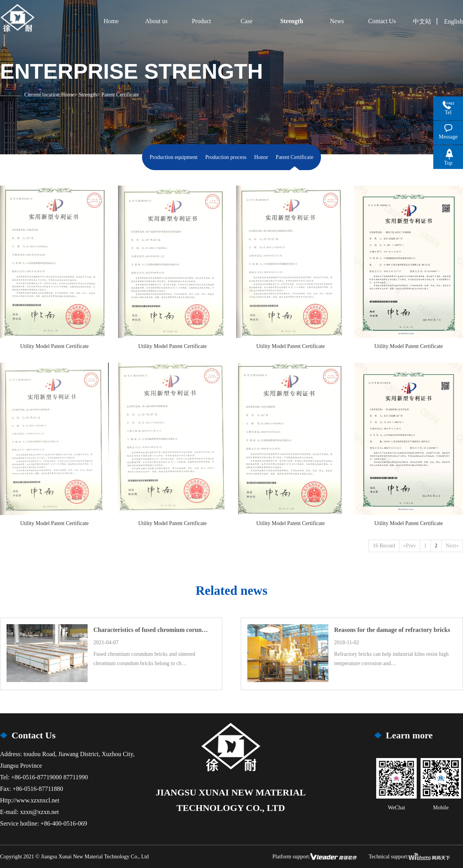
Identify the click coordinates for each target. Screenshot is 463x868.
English (454, 21)
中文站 (422, 21)
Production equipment (174, 157)
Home (68, 95)
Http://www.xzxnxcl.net (30, 800)
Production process (226, 157)
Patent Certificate (295, 157)
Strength (88, 95)
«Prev (410, 546)
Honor (261, 157)
